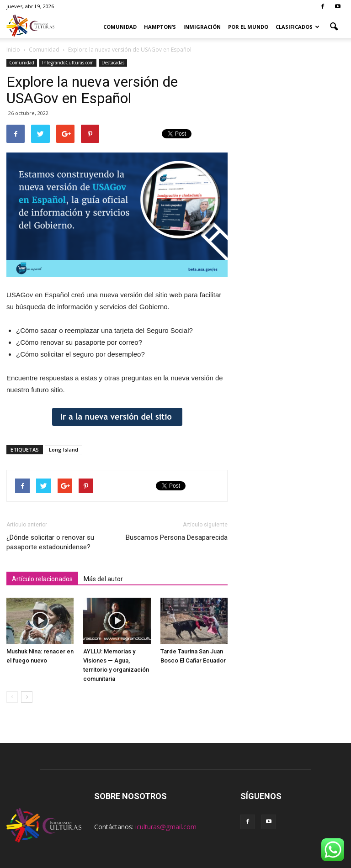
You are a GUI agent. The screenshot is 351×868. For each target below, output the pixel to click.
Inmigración (202, 27)
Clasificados (298, 27)
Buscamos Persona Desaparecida (177, 537)
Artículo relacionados (42, 579)
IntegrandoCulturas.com (68, 63)
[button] (334, 27)
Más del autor (103, 579)
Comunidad (120, 27)
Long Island (64, 450)
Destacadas (113, 63)
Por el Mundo (248, 27)
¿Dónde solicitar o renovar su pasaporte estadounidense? (50, 542)
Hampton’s (160, 27)
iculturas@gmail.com (166, 827)
